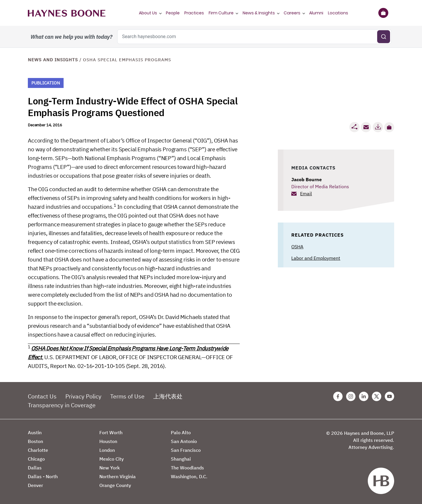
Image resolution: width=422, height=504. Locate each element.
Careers (292, 13)
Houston (108, 441)
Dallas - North (43, 476)
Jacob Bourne (307, 179)
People (173, 13)
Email (306, 194)
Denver (35, 485)
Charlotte (38, 450)
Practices (194, 13)
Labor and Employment (316, 258)
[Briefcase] (383, 13)
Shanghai (181, 459)
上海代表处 (168, 396)
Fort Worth (111, 432)
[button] (389, 127)
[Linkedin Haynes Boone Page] (364, 396)
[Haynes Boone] (67, 13)
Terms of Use (127, 396)
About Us (148, 13)
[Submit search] (384, 37)
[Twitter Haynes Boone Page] (377, 396)
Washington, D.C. (189, 476)
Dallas (35, 468)
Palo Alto (181, 432)
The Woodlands (187, 468)
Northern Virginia (118, 476)
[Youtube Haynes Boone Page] (389, 396)
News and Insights (53, 60)
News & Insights (259, 13)
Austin (35, 432)
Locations (338, 13)
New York (110, 468)
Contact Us (42, 396)
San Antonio (184, 441)
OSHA (297, 247)
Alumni (316, 13)
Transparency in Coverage (62, 405)
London (107, 450)
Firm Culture (221, 13)
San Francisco (186, 450)
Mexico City (112, 459)
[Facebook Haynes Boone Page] (338, 396)
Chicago (36, 459)
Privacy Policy (83, 396)
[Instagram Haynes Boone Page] (351, 396)
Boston (35, 441)
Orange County (115, 485)
